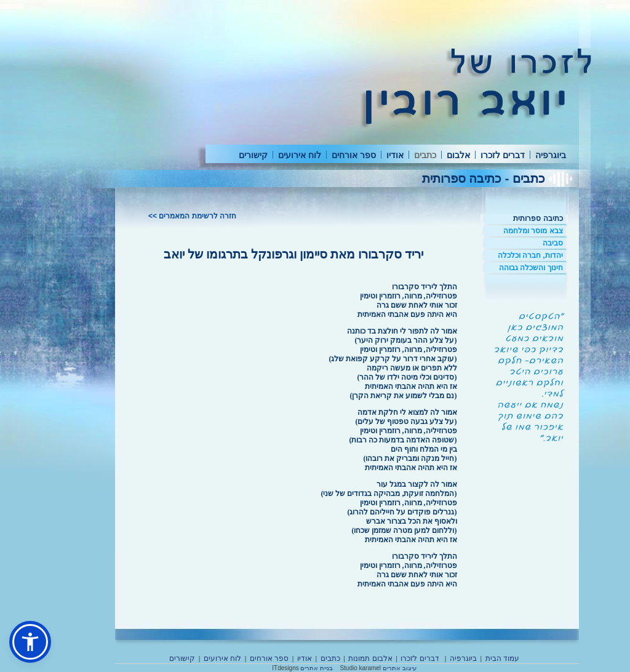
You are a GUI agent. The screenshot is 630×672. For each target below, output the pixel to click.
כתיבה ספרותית (538, 218)
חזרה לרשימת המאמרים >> (192, 216)
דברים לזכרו (503, 155)
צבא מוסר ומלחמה (533, 231)
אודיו (395, 155)
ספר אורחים (354, 155)
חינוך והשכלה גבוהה (531, 268)
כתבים (425, 155)
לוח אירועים (300, 155)
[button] (30, 642)
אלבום (458, 155)
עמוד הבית (502, 658)
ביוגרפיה (551, 155)
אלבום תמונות (370, 658)
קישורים (253, 155)
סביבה (553, 243)
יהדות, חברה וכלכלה (530, 255)
